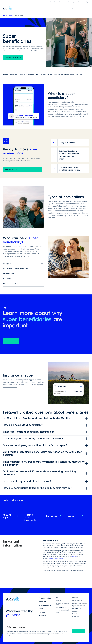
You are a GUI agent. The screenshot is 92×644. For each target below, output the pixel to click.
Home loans (41, 8)
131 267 (74, 555)
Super (47, 8)
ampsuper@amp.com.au (56, 557)
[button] (20, 8)
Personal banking (20, 8)
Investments (54, 8)
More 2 (78, 74)
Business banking (31, 8)
